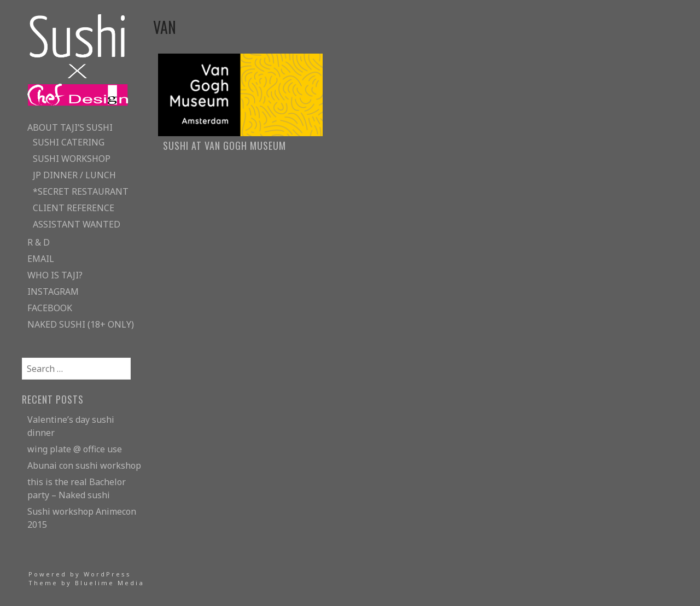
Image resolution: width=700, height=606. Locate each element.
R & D (39, 242)
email (41, 259)
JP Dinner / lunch (74, 175)
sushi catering (69, 142)
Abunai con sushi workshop (84, 465)
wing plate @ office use (75, 449)
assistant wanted (77, 224)
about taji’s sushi (70, 127)
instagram (53, 292)
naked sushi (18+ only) (81, 324)
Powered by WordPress (80, 574)
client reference (74, 208)
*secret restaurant (81, 191)
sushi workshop (72, 159)
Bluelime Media (110, 583)
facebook (50, 308)
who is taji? (55, 275)
